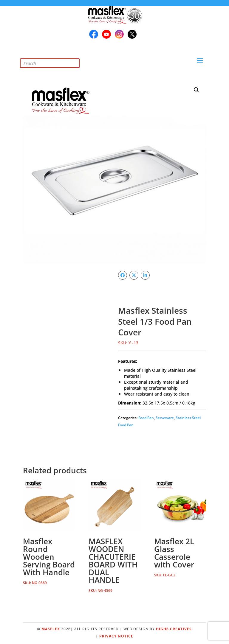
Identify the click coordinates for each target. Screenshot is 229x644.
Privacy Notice (116, 636)
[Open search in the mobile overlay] (54, 57)
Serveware (165, 418)
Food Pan (146, 418)
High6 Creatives (174, 629)
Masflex (51, 629)
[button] (196, 90)
